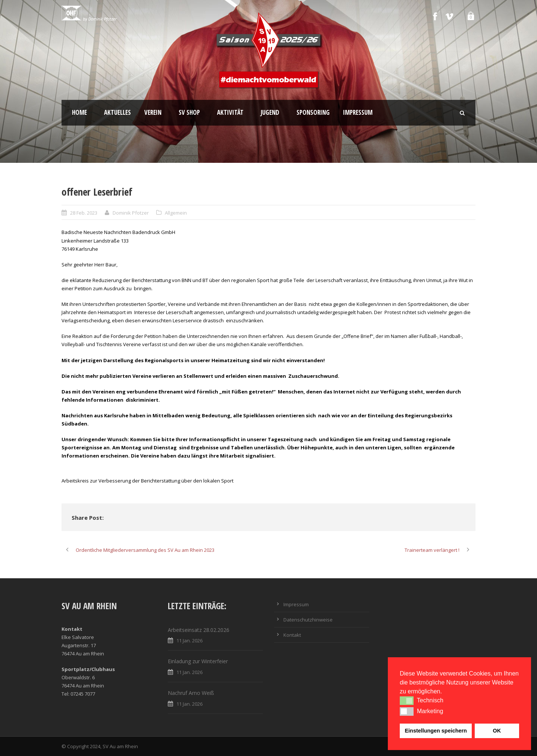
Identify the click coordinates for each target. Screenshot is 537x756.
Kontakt (292, 635)
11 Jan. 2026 (189, 640)
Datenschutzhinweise (308, 620)
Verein (153, 112)
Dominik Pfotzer (131, 213)
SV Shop (189, 112)
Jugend (270, 112)
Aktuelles (117, 112)
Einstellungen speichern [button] (436, 731)
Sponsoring (313, 112)
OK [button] (497, 731)
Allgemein (176, 213)
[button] (407, 700)
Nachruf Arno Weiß (191, 693)
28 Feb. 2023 (84, 213)
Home (79, 112)
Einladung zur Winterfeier (198, 661)
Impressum (358, 112)
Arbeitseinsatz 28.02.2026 (199, 630)
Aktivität (230, 112)
